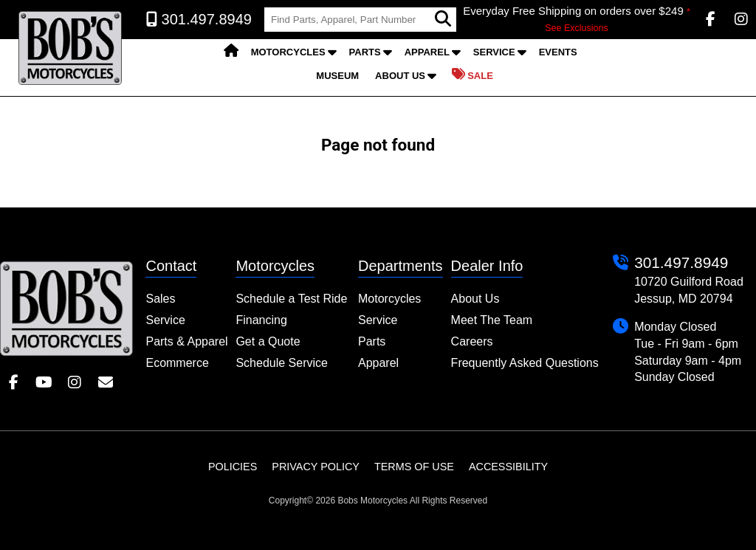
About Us (400, 76)
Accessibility (508, 467)
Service (494, 52)
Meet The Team (492, 320)
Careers (472, 341)
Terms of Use (414, 467)
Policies (233, 467)
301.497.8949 (681, 262)
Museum (337, 76)
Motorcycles (288, 52)
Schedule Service (282, 363)
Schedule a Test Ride (291, 299)
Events (558, 52)
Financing (261, 320)
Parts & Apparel (186, 341)
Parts (365, 52)
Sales (160, 299)
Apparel (427, 52)
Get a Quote (268, 341)
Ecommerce (177, 363)
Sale (472, 75)
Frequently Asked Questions (525, 363)
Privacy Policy (316, 467)
